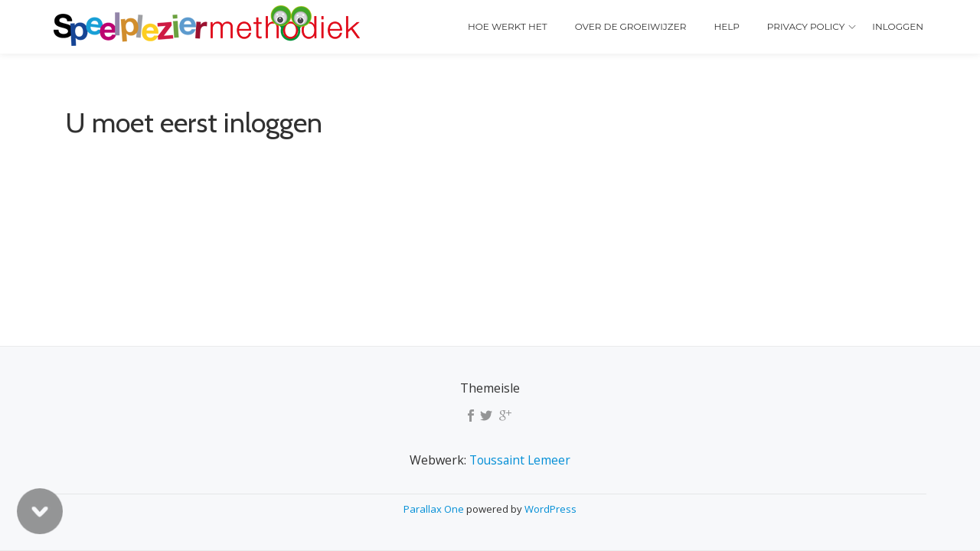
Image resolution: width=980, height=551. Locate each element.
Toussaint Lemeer (520, 460)
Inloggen (898, 26)
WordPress (550, 509)
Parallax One (435, 509)
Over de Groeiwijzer (631, 26)
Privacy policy (806, 26)
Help (726, 26)
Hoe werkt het (508, 26)
